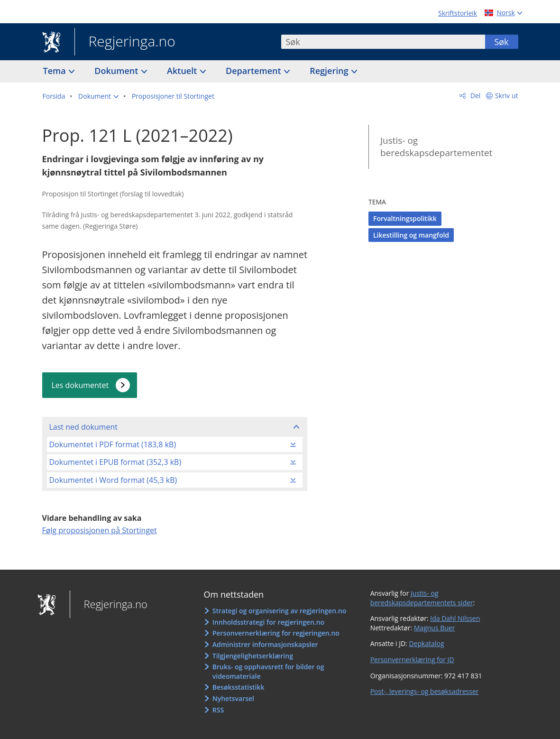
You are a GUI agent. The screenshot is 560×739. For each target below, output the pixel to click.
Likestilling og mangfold (411, 235)
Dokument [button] (117, 71)
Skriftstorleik (458, 13)
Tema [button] (56, 71)
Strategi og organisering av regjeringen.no (280, 611)
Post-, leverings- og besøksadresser (425, 691)
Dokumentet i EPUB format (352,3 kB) (115, 462)
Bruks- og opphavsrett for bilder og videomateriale (268, 671)
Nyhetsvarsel (233, 698)
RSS (218, 710)
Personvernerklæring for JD (412, 660)
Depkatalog (426, 643)
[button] (98, 96)
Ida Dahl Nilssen (455, 618)
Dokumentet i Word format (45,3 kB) (113, 480)
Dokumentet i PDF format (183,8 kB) (113, 444)
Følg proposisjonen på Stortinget (100, 530)
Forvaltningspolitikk (405, 218)
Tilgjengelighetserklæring (253, 656)
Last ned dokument (83, 427)
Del (474, 96)
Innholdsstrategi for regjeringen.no (268, 622)
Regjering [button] (330, 71)
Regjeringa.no (125, 42)
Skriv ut (507, 96)
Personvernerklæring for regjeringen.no (276, 633)
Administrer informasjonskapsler (265, 644)
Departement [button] (254, 71)
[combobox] (383, 42)
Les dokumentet (80, 385)
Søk (501, 42)
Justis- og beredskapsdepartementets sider (422, 598)
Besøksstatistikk (239, 687)
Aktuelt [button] (183, 71)
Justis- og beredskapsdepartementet (436, 147)
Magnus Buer (435, 628)
